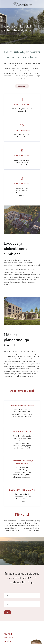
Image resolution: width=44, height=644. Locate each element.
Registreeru (21, 86)
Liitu (8, 612)
